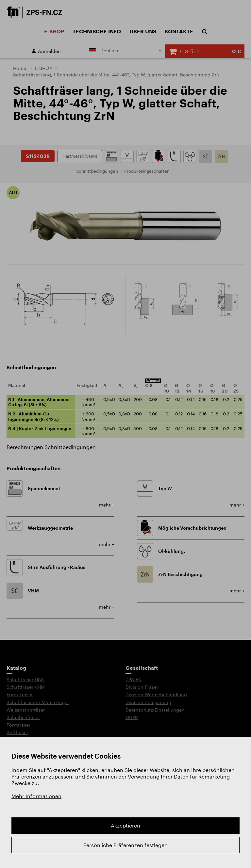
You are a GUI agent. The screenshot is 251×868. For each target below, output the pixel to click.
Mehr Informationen (36, 796)
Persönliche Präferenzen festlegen (125, 845)
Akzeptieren (125, 825)
